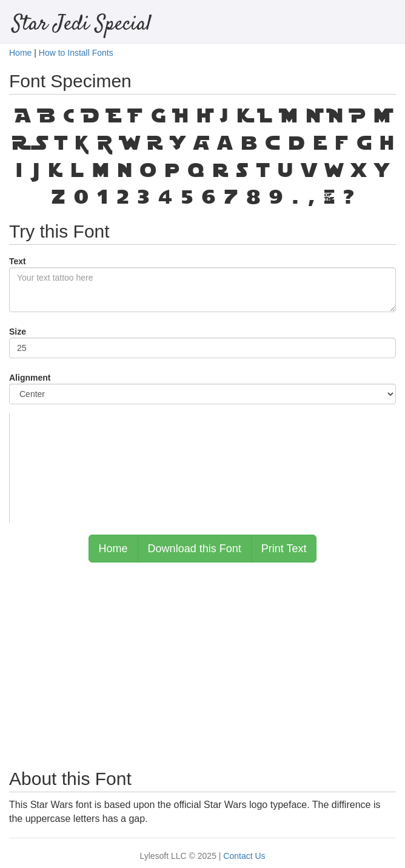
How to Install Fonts (76, 53)
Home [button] (113, 549)
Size (18, 332)
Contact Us (244, 856)
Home (20, 53)
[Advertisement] (202, 659)
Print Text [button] (284, 549)
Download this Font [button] (195, 549)
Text (18, 261)
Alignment (30, 378)
